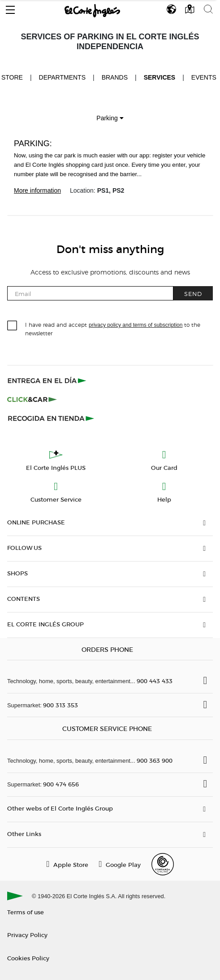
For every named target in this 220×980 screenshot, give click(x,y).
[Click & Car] (32, 399)
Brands (115, 77)
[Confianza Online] (163, 864)
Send (193, 294)
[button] (10, 8)
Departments (63, 77)
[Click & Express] (48, 380)
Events (204, 77)
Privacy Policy (27, 935)
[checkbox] (13, 326)
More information (37, 190)
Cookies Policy (28, 958)
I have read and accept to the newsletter (113, 329)
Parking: (33, 144)
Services (160, 77)
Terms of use (26, 912)
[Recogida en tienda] (51, 418)
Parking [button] (110, 118)
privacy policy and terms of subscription (136, 325)
